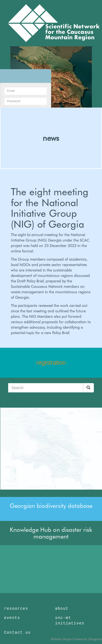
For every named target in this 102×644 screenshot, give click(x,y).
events (12, 618)
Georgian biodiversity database (51, 506)
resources (16, 609)
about (62, 609)
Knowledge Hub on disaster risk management (51, 533)
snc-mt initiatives (70, 621)
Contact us (17, 633)
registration (51, 363)
